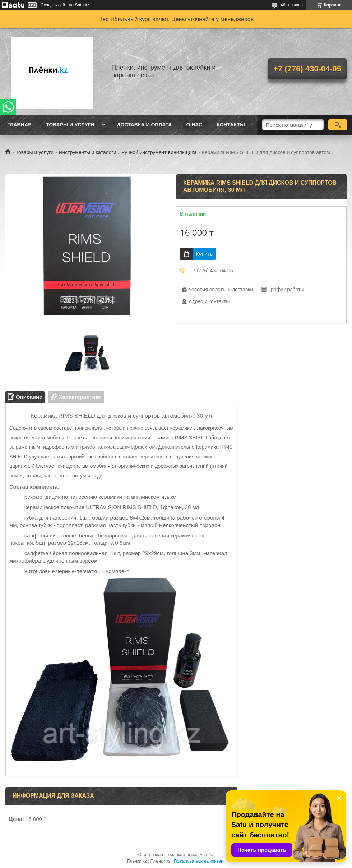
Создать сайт (54, 5)
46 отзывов (292, 5)
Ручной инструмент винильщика (159, 152)
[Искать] (338, 125)
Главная (19, 125)
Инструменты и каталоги (88, 152)
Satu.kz (207, 855)
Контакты (231, 125)
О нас (194, 125)
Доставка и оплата (144, 125)
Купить (204, 254)
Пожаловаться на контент (200, 861)
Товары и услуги (70, 125)
